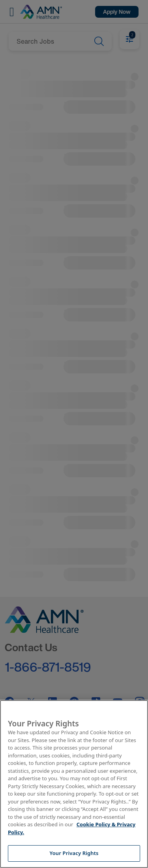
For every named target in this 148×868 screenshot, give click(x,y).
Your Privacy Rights (74, 853)
